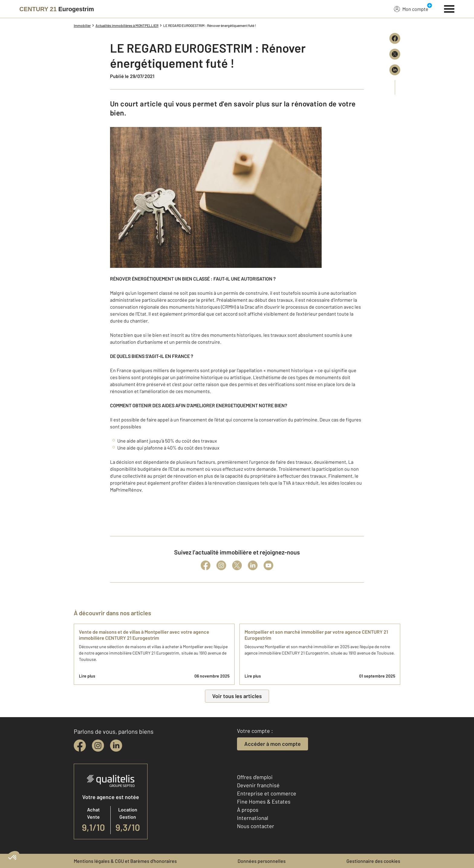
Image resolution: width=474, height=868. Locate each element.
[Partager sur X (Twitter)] (395, 54)
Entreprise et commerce (267, 793)
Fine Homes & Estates (264, 801)
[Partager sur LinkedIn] (395, 70)
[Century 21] (57, 9)
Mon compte (411, 9)
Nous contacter (256, 826)
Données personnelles (262, 861)
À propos (248, 810)
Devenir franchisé (258, 785)
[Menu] (449, 8)
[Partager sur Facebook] (395, 38)
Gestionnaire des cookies (373, 861)
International (253, 818)
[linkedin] (116, 746)
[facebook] (80, 746)
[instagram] (98, 746)
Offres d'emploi (255, 777)
